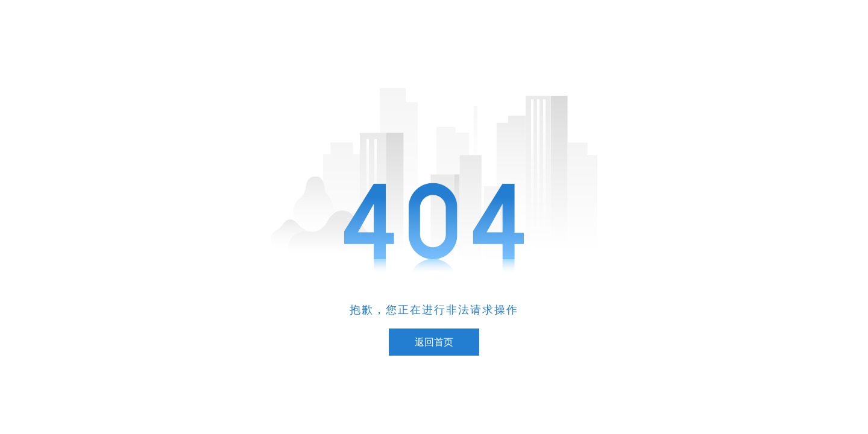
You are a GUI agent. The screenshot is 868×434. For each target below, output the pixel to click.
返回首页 (434, 342)
